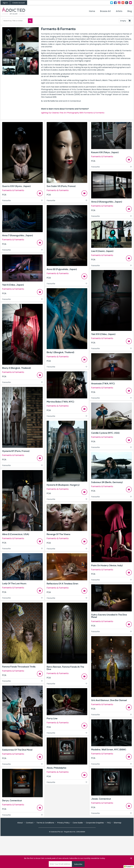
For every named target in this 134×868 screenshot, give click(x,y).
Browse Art (105, 11)
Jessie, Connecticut (101, 799)
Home (92, 11)
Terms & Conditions (45, 854)
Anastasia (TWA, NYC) (103, 384)
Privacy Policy (63, 854)
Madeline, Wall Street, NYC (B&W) (109, 750)
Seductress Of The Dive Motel (17, 750)
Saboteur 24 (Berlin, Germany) (107, 482)
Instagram (119, 3)
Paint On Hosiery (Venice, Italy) (107, 566)
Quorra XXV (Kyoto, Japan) (16, 186)
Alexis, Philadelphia (56, 768)
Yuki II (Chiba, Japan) (13, 285)
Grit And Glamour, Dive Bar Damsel (109, 700)
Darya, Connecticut (12, 801)
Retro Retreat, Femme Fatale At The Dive (65, 668)
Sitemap (118, 854)
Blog (130, 11)
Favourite (22, 200)
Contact (130, 3)
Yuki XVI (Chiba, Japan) (103, 334)
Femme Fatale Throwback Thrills (19, 667)
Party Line (52, 719)
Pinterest (123, 3)
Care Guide (78, 854)
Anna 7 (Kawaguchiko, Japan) (18, 236)
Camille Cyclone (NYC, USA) (105, 433)
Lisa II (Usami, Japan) (102, 251)
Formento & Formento (13, 190)
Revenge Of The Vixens (58, 534)
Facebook (115, 3)
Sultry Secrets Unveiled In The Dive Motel (109, 616)
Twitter (112, 3)
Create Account (19, 3)
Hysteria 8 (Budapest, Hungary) (63, 485)
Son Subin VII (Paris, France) (61, 186)
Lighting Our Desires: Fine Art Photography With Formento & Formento (73, 113)
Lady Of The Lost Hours (14, 584)
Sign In (5, 3)
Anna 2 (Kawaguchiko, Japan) (107, 202)
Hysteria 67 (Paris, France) (16, 451)
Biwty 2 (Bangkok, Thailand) (17, 368)
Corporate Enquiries (95, 854)
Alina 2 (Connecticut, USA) (16, 534)
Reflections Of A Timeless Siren (62, 584)
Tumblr (127, 3)
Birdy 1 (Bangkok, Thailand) (60, 352)
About (20, 854)
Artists (119, 11)
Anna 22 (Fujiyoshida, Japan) (62, 269)
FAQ (109, 854)
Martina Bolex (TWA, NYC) (60, 402)
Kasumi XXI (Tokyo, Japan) (105, 152)
